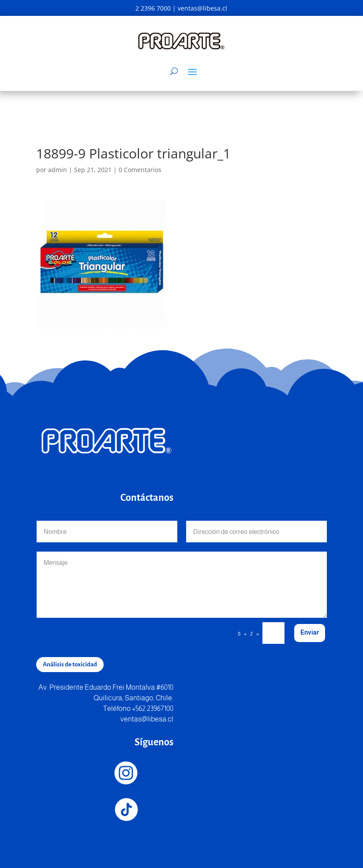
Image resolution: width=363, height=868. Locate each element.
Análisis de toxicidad (70, 664)
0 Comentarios (140, 170)
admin (58, 170)
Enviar (310, 632)
